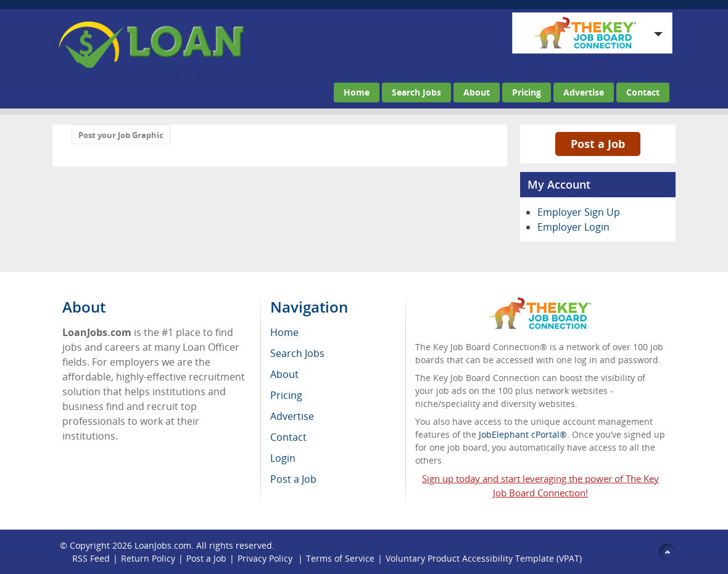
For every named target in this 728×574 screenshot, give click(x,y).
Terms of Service (340, 558)
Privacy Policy (266, 558)
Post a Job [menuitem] (293, 479)
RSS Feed (91, 558)
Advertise (584, 92)
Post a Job (598, 144)
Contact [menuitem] (288, 437)
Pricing (527, 92)
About (477, 92)
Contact (643, 92)
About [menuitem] (284, 374)
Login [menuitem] (283, 458)
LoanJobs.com (163, 545)
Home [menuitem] (284, 332)
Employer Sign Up (579, 212)
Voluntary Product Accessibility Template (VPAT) (484, 558)
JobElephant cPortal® (523, 434)
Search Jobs (416, 92)
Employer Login (573, 227)
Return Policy (148, 558)
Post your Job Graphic (121, 135)
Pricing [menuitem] (286, 395)
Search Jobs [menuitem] (297, 353)
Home (357, 92)
